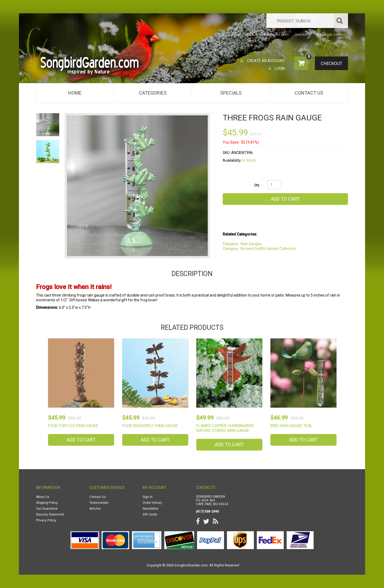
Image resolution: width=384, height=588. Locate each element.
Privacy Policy (46, 520)
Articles (95, 509)
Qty (257, 185)
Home (75, 93)
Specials (231, 93)
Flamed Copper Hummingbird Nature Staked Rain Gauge (225, 428)
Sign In (148, 497)
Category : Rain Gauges (242, 244)
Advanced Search (331, 35)
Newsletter (151, 509)
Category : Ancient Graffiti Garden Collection (259, 249)
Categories (153, 93)
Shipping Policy (47, 503)
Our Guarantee (47, 509)
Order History (152, 503)
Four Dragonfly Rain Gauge (150, 426)
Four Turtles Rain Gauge (73, 426)
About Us (43, 497)
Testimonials (99, 503)
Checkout (329, 64)
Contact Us (309, 93)
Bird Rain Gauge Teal (291, 426)
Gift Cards (150, 514)
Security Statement (50, 514)
